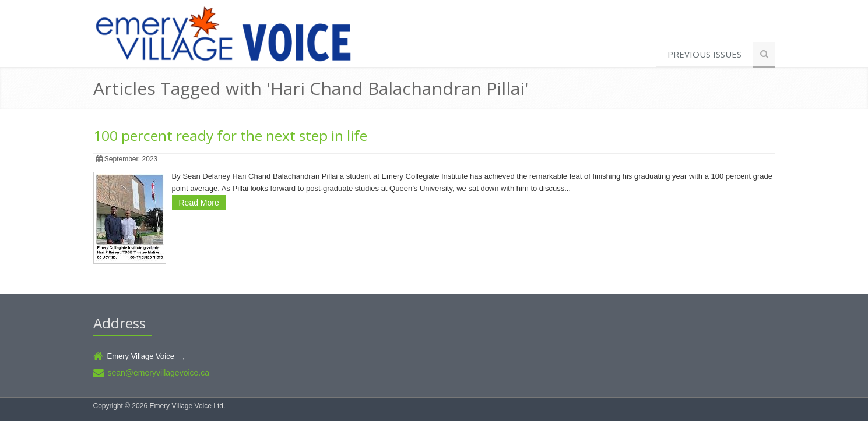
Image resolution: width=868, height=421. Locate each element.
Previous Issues (704, 54)
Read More (199, 203)
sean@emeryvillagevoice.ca (159, 373)
